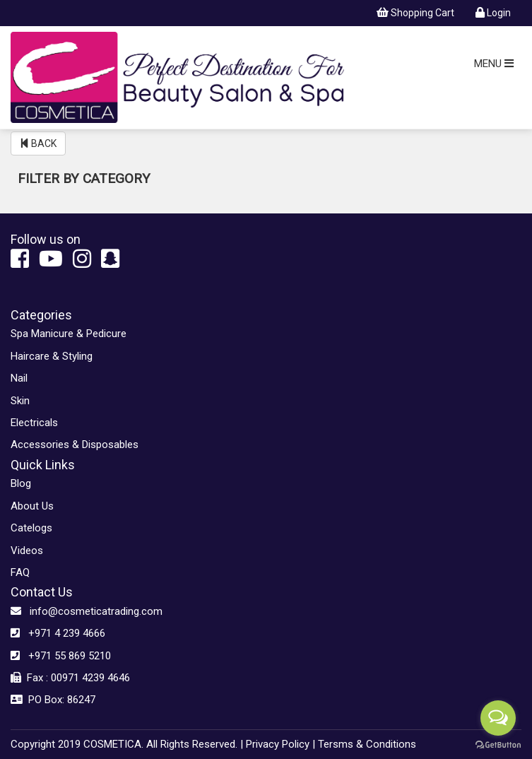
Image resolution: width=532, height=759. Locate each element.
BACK (38, 143)
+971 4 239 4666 (58, 633)
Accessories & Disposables (75, 445)
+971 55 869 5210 (61, 656)
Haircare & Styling (52, 356)
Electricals (34, 423)
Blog (21, 483)
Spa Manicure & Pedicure (69, 334)
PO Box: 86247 (53, 700)
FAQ (20, 572)
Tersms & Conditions (367, 744)
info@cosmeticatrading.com (87, 611)
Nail (19, 378)
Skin (20, 401)
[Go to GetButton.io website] (498, 745)
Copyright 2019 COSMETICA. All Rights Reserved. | (127, 744)
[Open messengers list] (498, 718)
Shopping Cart (415, 13)
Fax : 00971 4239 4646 (70, 678)
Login (493, 13)
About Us (32, 506)
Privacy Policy (278, 744)
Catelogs (31, 528)
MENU (494, 64)
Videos (27, 551)
